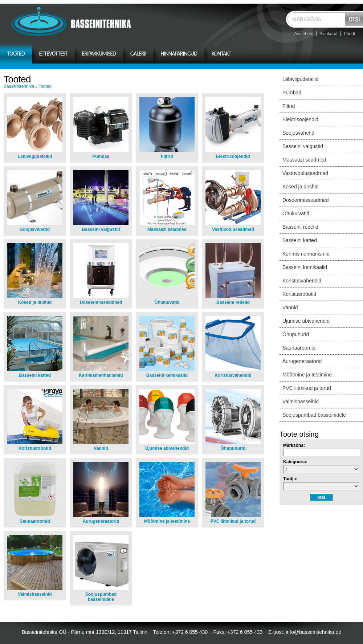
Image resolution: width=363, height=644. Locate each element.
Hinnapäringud (179, 54)
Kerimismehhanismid (101, 375)
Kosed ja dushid (35, 302)
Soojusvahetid (35, 229)
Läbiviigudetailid (35, 156)
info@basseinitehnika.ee (313, 632)
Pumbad (101, 156)
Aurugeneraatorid (101, 521)
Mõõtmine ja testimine (167, 521)
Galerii (138, 54)
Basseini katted (35, 375)
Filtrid (167, 156)
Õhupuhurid (233, 448)
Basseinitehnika (19, 86)
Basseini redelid (233, 302)
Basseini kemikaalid (167, 375)
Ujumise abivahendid (167, 448)
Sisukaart (329, 34)
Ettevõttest (53, 54)
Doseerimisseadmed (101, 302)
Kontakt (221, 54)
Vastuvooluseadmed (233, 229)
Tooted (16, 54)
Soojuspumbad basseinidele (101, 597)
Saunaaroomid (35, 521)
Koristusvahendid (233, 375)
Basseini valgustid (101, 229)
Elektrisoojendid (233, 156)
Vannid (101, 448)
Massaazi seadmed (167, 229)
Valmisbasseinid (35, 594)
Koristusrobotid (35, 448)
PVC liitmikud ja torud (233, 521)
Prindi (349, 34)
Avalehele (304, 34)
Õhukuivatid (167, 302)
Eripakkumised (99, 54)
